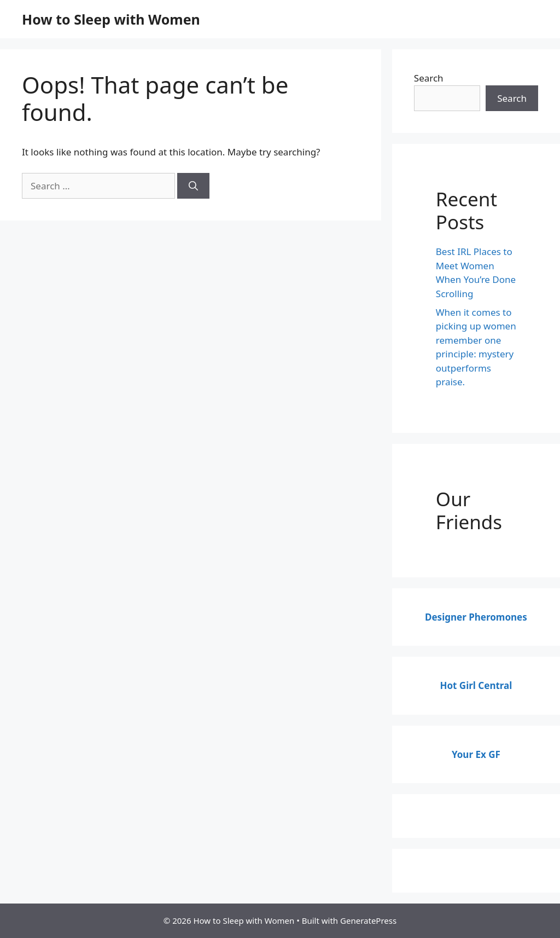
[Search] (193, 186)
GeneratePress (368, 920)
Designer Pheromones (476, 617)
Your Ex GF (476, 754)
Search (429, 78)
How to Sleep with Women (111, 19)
